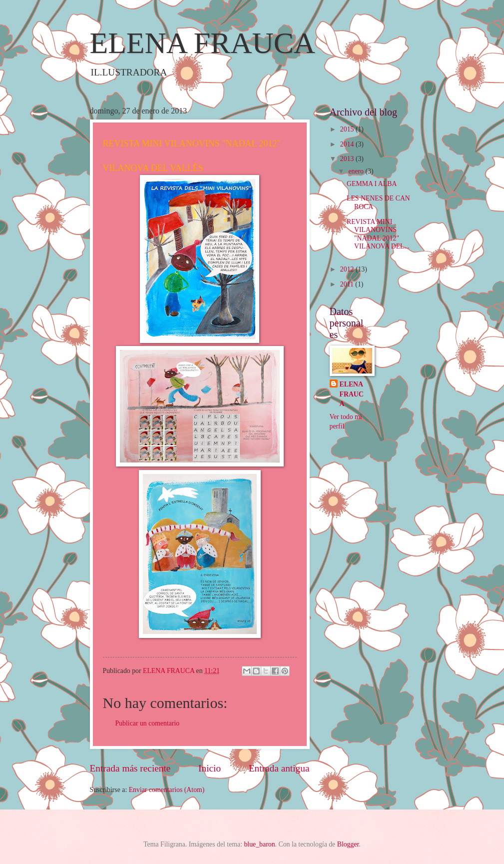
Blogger (348, 844)
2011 (348, 284)
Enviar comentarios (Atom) (167, 790)
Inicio (210, 768)
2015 (348, 129)
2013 (348, 159)
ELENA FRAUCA (203, 43)
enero (357, 171)
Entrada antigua (279, 768)
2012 (348, 269)
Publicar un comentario (148, 723)
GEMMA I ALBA (372, 184)
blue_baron (259, 844)
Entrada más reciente (130, 768)
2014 (348, 144)
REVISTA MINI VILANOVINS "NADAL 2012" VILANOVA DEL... (378, 234)
